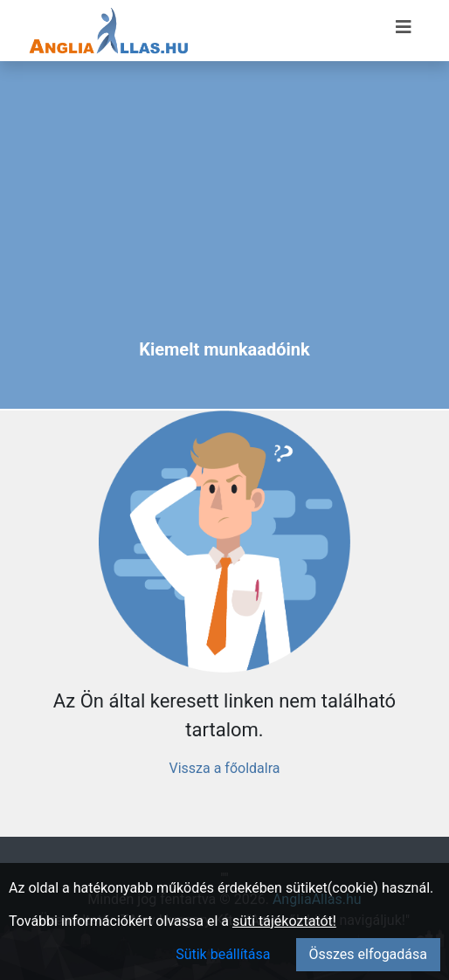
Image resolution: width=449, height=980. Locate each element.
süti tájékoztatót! (284, 921)
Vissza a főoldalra (224, 768)
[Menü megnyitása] (404, 27)
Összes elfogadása (368, 954)
